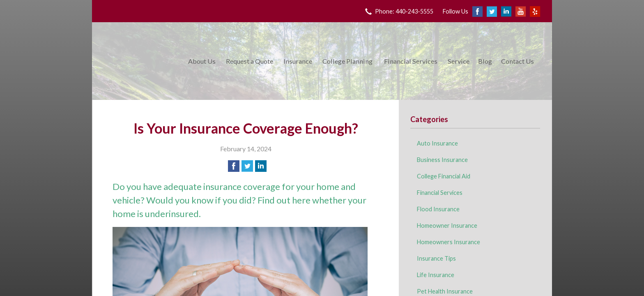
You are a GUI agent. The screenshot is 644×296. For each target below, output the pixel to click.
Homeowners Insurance (448, 242)
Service (459, 61)
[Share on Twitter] (247, 166)
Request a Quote (250, 61)
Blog (485, 61)
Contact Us (517, 61)
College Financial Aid (444, 176)
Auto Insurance (437, 143)
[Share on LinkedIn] (261, 166)
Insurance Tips (436, 258)
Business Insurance (442, 160)
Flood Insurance (438, 209)
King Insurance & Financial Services (138, 61)
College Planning (347, 61)
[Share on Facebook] (234, 166)
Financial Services (411, 61)
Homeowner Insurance (447, 225)
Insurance (298, 61)
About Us (202, 61)
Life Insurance (436, 275)
